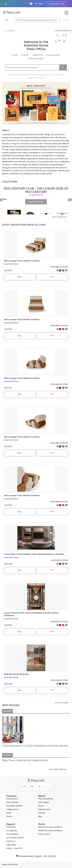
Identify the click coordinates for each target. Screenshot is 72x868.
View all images (63, 703)
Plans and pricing (45, 799)
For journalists (12, 834)
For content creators (15, 838)
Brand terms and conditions (50, 827)
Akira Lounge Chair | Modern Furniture (22, 261)
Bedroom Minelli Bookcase (16, 674)
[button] (5, 4)
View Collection (36, 202)
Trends (9, 816)
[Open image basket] (66, 20)
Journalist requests (14, 806)
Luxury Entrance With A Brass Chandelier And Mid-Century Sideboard (31, 614)
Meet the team (44, 809)
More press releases (59, 769)
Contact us (11, 841)
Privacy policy (44, 834)
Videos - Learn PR (14, 848)
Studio (9, 813)
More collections (61, 217)
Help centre (11, 845)
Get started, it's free (56, 4)
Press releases (12, 802)
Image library (12, 799)
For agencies (12, 831)
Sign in (39, 4)
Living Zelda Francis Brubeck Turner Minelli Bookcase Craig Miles (34, 554)
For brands (11, 827)
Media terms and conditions (50, 831)
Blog (40, 816)
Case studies (44, 802)
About (41, 806)
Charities (42, 813)
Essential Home (11, 264)
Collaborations (12, 809)
